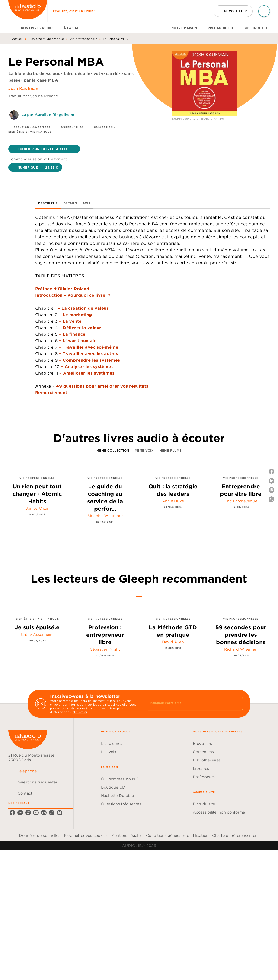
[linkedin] (44, 813)
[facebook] (12, 813)
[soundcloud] (20, 813)
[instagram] (28, 813)
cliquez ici (80, 712)
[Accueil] (28, 11)
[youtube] (36, 813)
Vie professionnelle (83, 39)
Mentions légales (127, 835)
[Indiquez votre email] (189, 703)
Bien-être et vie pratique (46, 39)
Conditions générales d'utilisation (177, 835)
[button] (233, 11)
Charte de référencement (235, 835)
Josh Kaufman (23, 88)
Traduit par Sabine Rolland (33, 96)
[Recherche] (264, 11)
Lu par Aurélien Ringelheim (48, 115)
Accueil (17, 39)
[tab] (13, 28)
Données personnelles (40, 835)
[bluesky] (60, 813)
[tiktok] (52, 813)
